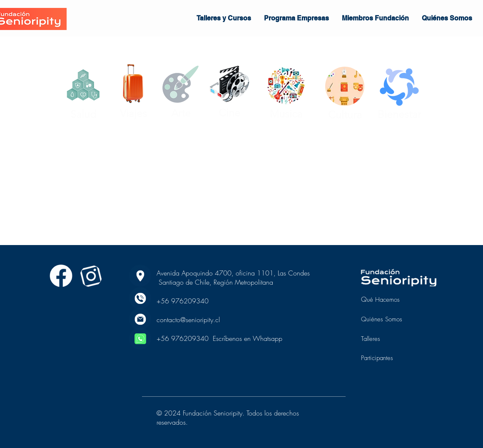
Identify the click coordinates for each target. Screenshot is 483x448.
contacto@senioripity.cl (188, 320)
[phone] (140, 298)
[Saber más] (61, 276)
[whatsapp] (140, 339)
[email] (140, 319)
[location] (140, 276)
